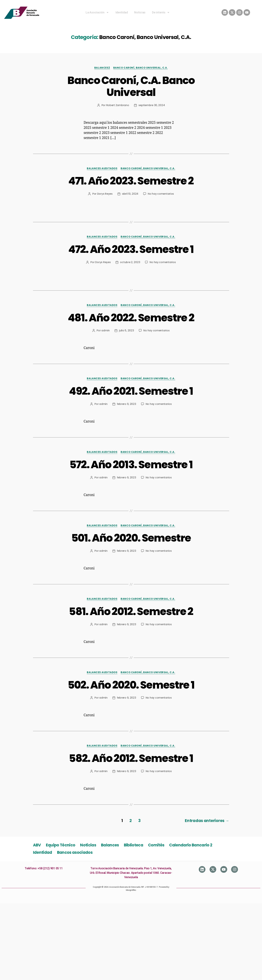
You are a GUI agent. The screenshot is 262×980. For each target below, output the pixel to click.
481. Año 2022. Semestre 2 (131, 318)
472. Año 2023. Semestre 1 (131, 249)
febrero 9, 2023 (127, 404)
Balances (110, 845)
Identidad (122, 12)
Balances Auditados (102, 169)
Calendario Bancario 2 (191, 845)
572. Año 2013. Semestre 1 (131, 465)
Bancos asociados (75, 852)
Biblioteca (134, 845)
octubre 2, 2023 (130, 262)
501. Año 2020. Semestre (131, 538)
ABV (37, 845)
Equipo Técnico (61, 845)
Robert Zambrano (118, 105)
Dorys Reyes (105, 194)
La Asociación (97, 12)
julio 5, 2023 (127, 330)
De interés (161, 12)
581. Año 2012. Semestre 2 (131, 611)
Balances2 (102, 68)
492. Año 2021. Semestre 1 (131, 391)
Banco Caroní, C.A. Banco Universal (131, 86)
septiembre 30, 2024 (152, 105)
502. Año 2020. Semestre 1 (131, 685)
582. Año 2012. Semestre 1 (131, 758)
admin (106, 330)
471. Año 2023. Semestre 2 (131, 181)
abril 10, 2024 (130, 194)
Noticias (140, 12)
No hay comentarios (161, 194)
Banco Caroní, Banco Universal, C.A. (140, 68)
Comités (156, 845)
